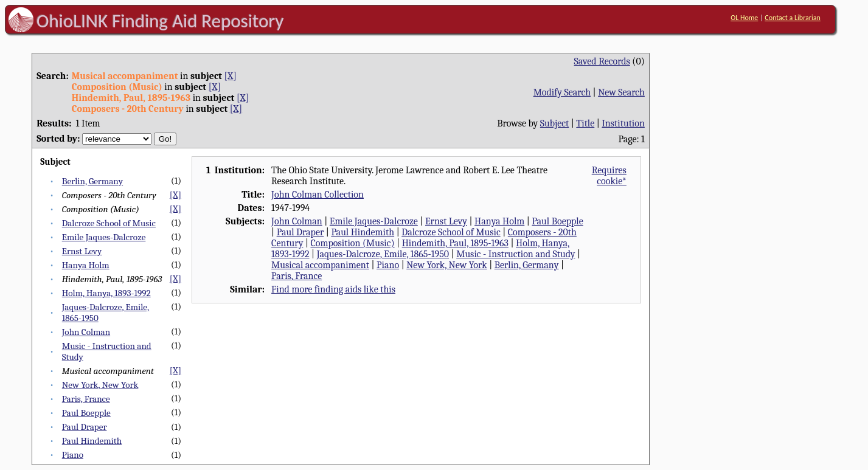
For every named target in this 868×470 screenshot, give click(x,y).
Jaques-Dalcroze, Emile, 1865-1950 (383, 254)
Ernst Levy (82, 251)
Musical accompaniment (320, 265)
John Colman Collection (318, 195)
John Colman (86, 332)
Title (585, 123)
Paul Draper (85, 427)
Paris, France (86, 399)
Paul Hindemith (92, 441)
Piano (73, 455)
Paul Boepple (86, 413)
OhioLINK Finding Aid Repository (160, 21)
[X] (230, 76)
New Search (621, 92)
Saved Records (602, 61)
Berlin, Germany (92, 181)
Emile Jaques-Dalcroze (104, 237)
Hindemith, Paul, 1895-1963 (455, 243)
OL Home (744, 18)
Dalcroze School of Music (109, 223)
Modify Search (562, 92)
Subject (554, 123)
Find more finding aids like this (333, 289)
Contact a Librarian (793, 18)
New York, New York (100, 385)
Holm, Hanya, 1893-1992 (106, 293)
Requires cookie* (609, 176)
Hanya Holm (86, 265)
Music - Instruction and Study (516, 254)
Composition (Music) (352, 243)
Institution (623, 123)
